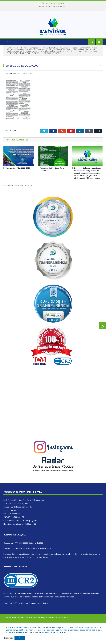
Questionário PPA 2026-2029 (52, 6)
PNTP (15, 621)
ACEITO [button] (20, 638)
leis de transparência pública (47, 614)
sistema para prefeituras (37, 611)
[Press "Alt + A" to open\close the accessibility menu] (103, 326)
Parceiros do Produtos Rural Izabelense (20, 566)
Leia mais (33, 632)
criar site (20, 611)
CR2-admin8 (12, 91)
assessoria (68, 611)
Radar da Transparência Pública (34, 621)
